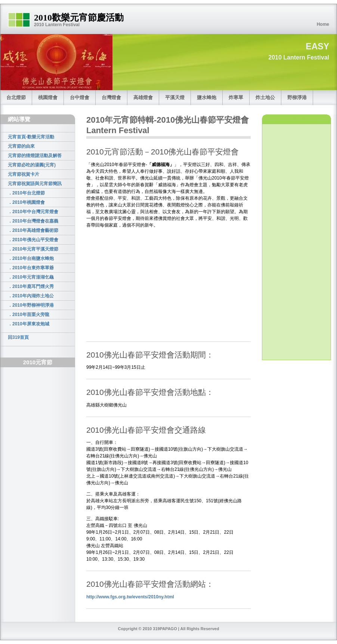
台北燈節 (16, 97)
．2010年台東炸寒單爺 (31, 268)
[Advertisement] (40, 493)
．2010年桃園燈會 (26, 202)
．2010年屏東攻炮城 (29, 324)
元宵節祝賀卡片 (24, 174)
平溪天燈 (175, 97)
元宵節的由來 (21, 146)
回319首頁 (18, 337)
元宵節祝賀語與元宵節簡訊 (35, 184)
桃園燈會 (48, 97)
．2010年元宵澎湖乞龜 (31, 277)
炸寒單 (236, 97)
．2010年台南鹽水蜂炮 (31, 258)
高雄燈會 (143, 97)
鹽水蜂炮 (207, 97)
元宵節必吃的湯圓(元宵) (32, 165)
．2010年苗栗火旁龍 (29, 315)
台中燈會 (80, 97)
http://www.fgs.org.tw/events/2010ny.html (130, 597)
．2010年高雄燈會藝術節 (33, 230)
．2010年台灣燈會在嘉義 (33, 221)
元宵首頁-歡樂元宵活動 (31, 137)
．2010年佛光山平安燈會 (33, 240)
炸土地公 (265, 97)
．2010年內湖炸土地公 (31, 296)
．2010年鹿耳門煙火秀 (31, 286)
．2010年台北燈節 (26, 193)
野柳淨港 (297, 97)
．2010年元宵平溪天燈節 (33, 249)
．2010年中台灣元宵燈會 (33, 212)
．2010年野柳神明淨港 (31, 305)
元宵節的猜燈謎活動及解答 (35, 156)
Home (323, 24)
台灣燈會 (111, 97)
